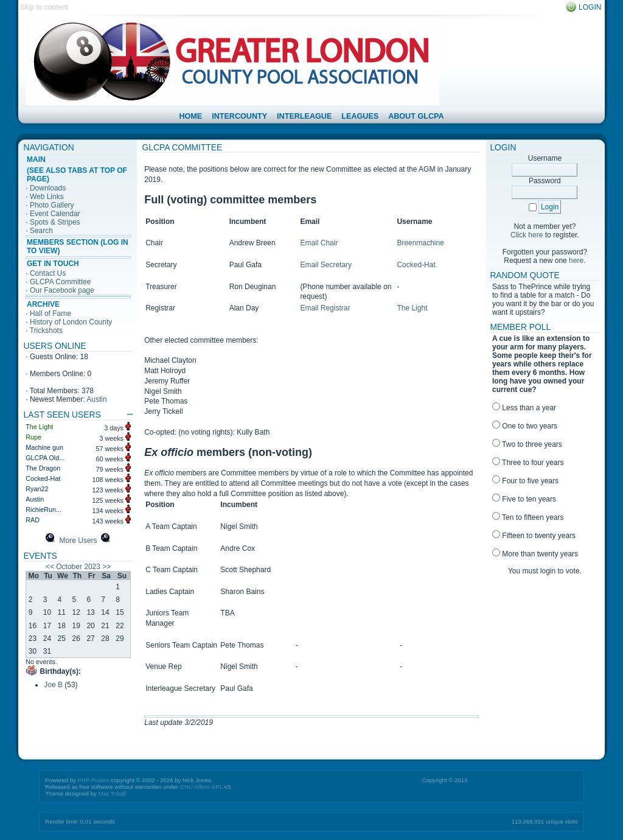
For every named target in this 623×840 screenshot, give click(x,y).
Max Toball (112, 793)
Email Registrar (325, 308)
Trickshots (46, 331)
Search (41, 231)
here (576, 261)
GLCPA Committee (60, 282)
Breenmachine (420, 243)
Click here (527, 235)
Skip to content (44, 7)
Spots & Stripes (55, 222)
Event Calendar (55, 214)
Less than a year (524, 408)
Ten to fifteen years (528, 517)
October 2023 (78, 567)
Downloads (48, 188)
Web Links (47, 197)
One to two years (525, 426)
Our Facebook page (62, 290)
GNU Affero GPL (201, 787)
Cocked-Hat (416, 265)
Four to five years (525, 481)
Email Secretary (326, 265)
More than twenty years (535, 554)
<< (50, 567)
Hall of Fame (50, 313)
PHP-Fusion (94, 780)
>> (106, 567)
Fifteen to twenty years (534, 536)
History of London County (71, 322)
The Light (412, 308)
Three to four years (528, 463)
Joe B (53, 685)
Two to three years (527, 444)
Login (590, 7)
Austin (96, 399)
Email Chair (319, 243)
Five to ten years (524, 499)
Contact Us (48, 273)
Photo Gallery (52, 205)
